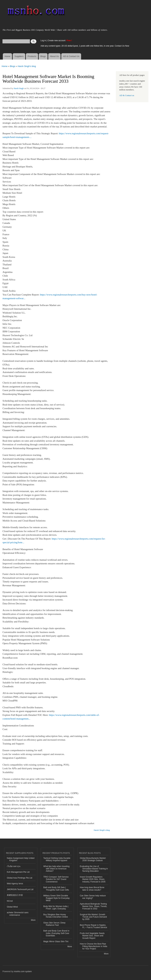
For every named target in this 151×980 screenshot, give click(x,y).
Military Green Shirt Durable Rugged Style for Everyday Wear (57, 898)
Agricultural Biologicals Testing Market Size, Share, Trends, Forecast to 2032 (94, 906)
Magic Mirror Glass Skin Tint (56, 941)
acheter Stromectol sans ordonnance (18, 914)
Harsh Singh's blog (27, 66)
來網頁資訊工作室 (15, 895)
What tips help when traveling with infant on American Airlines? (56, 869)
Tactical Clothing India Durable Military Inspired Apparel (57, 859)
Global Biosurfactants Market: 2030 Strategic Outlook (93, 859)
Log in (43, 41)
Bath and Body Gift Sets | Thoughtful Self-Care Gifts (56, 889)
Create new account (57, 41)
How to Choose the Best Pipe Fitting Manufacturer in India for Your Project (94, 946)
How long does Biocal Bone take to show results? (92, 889)
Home (7, 56)
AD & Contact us (127, 95)
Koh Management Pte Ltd (18, 872)
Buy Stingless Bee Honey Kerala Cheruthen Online (56, 916)
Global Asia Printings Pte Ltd (20, 878)
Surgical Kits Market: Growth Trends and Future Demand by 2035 (93, 917)
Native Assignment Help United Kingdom (21, 859)
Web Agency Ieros (15, 884)
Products (32, 56)
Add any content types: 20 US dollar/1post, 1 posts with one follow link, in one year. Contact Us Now (85, 46)
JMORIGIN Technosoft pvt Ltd (20, 889)
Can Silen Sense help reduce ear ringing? (93, 897)
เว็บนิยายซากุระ (14, 866)
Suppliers (19, 56)
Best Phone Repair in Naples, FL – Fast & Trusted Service (94, 926)
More (33, 920)
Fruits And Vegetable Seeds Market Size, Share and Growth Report (92, 936)
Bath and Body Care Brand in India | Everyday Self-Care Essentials (56, 933)
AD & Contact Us (71, 56)
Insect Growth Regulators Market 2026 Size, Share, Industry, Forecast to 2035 (93, 879)
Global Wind (12, 907)
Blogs (43, 56)
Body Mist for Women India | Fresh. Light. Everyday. (56, 908)
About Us (54, 56)
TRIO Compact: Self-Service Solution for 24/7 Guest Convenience (56, 879)
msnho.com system (23, 971)
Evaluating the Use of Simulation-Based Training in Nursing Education (94, 869)
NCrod (10, 901)
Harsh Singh (19, 88)
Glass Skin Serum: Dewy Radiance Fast (54, 924)
